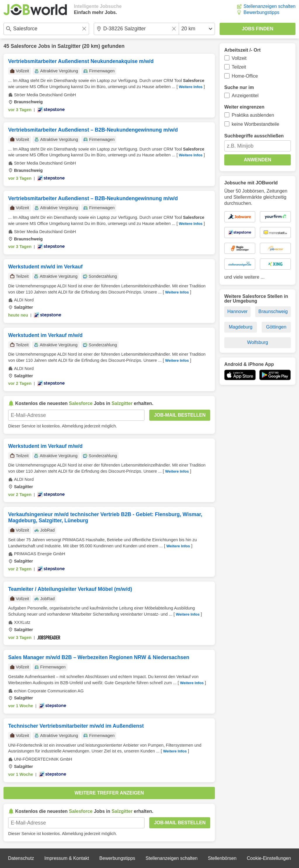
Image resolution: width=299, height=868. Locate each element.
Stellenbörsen (222, 858)
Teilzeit (239, 67)
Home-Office (245, 76)
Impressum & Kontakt (67, 858)
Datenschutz (21, 858)
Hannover (238, 311)
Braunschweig (273, 311)
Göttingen (276, 327)
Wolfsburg (258, 342)
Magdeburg (240, 327)
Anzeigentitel (245, 96)
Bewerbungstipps (261, 12)
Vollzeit (239, 58)
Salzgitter (69, 46)
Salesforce (24, 46)
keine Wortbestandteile (255, 124)
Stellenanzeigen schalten (270, 6)
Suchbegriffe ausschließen (254, 136)
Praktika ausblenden (253, 115)
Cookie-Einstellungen (269, 858)
